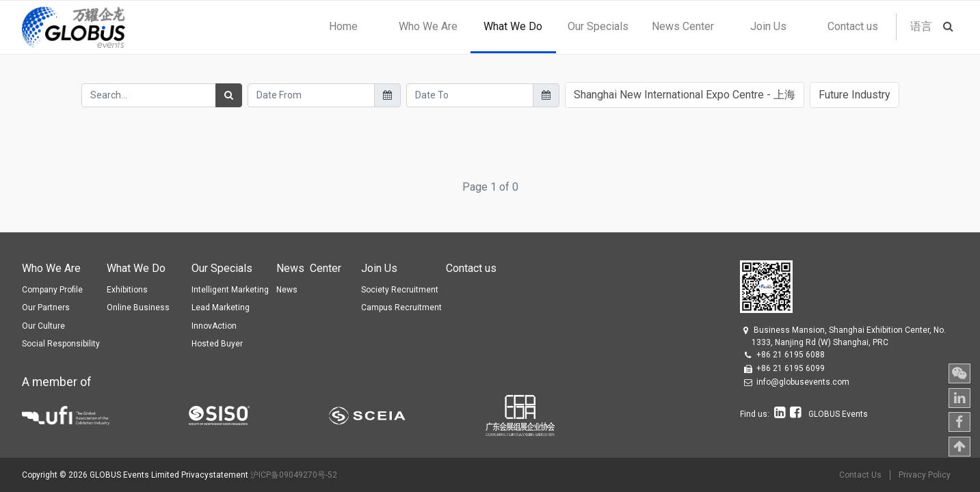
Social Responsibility (61, 344)
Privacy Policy (925, 475)
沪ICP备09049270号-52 (294, 475)
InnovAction (214, 326)
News (287, 290)
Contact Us (860, 475)
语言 (921, 26)
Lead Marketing (221, 307)
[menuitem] (343, 27)
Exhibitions (127, 290)
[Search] (229, 95)
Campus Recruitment (401, 307)
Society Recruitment (400, 290)
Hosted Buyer (217, 344)
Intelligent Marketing (230, 290)
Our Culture (43, 326)
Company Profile (52, 290)
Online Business (138, 307)
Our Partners (46, 307)
